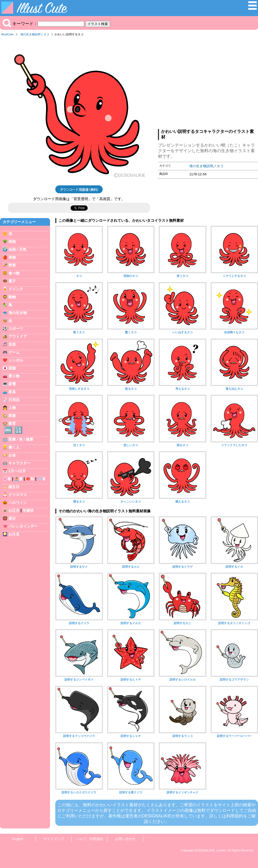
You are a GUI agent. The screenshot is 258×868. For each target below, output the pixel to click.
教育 (12, 423)
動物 (12, 297)
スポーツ (16, 329)
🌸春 (7, 479)
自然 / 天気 (17, 249)
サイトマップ (54, 839)
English (18, 839)
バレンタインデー (23, 526)
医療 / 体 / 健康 (21, 439)
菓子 (12, 281)
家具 (12, 392)
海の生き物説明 (30, 34)
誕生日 (14, 487)
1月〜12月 (17, 471)
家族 (12, 416)
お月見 (14, 534)
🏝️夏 (18, 479)
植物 (12, 242)
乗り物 (14, 376)
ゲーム (14, 352)
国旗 (12, 368)
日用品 (14, 400)
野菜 (12, 265)
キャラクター (19, 463)
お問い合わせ (125, 839)
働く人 (14, 447)
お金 (12, 455)
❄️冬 (42, 479)
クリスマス (18, 495)
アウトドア (18, 336)
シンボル (16, 360)
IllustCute (8, 34)
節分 (12, 518)
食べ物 (14, 273)
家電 (12, 384)
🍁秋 (30, 479)
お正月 (14, 510)
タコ (46, 34)
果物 (12, 257)
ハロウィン (18, 503)
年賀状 (28, 510)
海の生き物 (18, 313)
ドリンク (16, 289)
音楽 (12, 344)
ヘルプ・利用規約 (90, 839)
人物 (12, 408)
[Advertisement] (208, 84)
